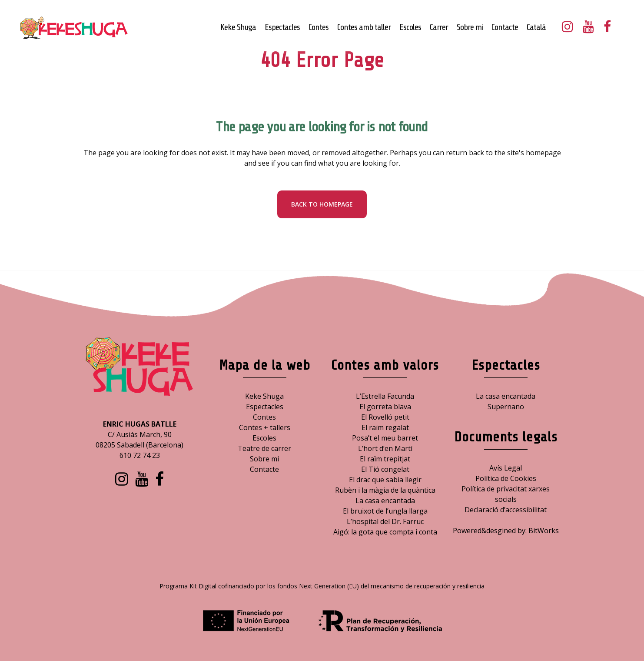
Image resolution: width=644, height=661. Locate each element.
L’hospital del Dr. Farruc (385, 521)
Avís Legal (506, 468)
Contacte (264, 469)
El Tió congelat (385, 469)
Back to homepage (322, 204)
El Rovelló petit (385, 417)
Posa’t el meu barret (385, 438)
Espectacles (265, 407)
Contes (264, 417)
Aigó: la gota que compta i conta (385, 532)
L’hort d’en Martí (385, 448)
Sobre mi (264, 459)
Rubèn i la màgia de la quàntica (385, 490)
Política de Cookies (506, 478)
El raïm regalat (385, 427)
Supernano (506, 407)
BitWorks (544, 531)
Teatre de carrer (264, 448)
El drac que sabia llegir (385, 480)
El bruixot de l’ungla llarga (385, 511)
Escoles (264, 438)
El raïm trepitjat (385, 459)
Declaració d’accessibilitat (506, 510)
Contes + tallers (265, 427)
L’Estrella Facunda (385, 396)
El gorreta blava (385, 407)
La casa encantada (385, 501)
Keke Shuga (264, 396)
